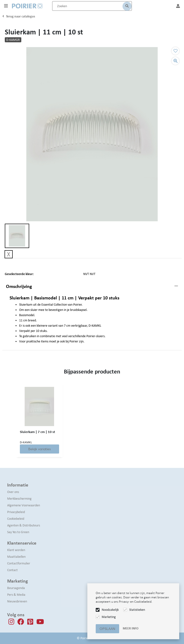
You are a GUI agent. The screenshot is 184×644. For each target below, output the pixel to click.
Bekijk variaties (40, 449)
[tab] (92, 287)
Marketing (109, 617)
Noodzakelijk (110, 610)
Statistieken (137, 610)
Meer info (131, 628)
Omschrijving (19, 286)
